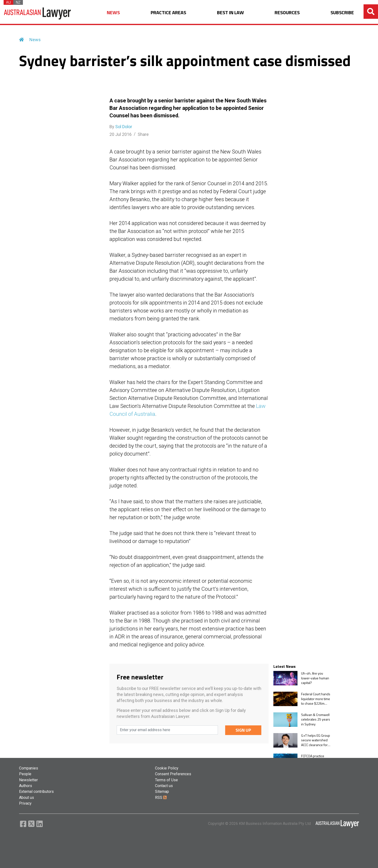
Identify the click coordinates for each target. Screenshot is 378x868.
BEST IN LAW (230, 13)
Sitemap (162, 792)
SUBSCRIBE (342, 13)
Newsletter (28, 780)
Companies (29, 768)
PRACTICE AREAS (168, 13)
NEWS (113, 13)
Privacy (25, 803)
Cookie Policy (167, 768)
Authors (26, 786)
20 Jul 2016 (121, 134)
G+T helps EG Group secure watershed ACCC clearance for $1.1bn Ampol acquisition (316, 740)
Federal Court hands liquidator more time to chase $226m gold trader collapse (316, 699)
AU (8, 2)
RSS (161, 798)
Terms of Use (166, 780)
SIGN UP (243, 730)
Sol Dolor (124, 127)
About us (27, 798)
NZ (18, 2)
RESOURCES (287, 13)
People (25, 774)
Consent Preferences (173, 774)
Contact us (164, 786)
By (121, 127)
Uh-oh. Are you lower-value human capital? (315, 678)
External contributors (36, 792)
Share (143, 134)
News (35, 40)
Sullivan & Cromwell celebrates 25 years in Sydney (316, 719)
